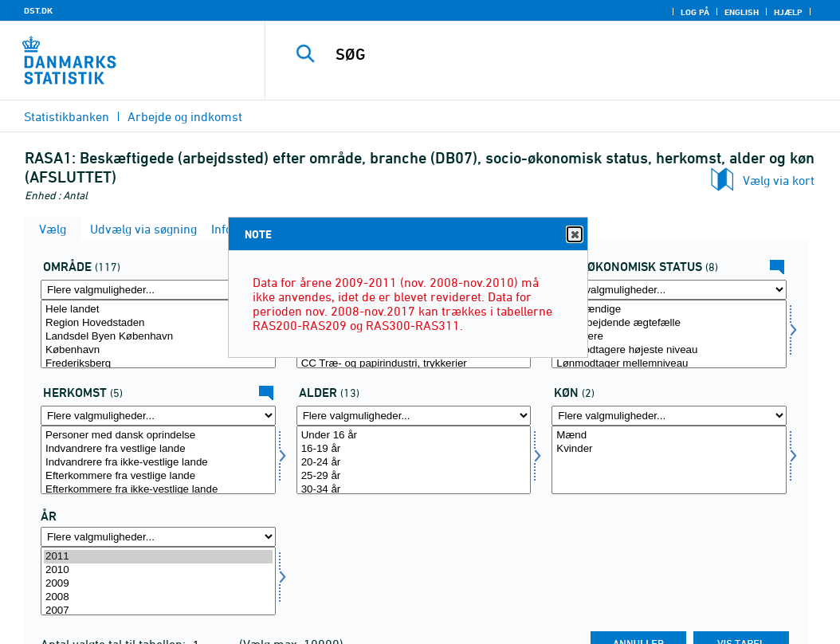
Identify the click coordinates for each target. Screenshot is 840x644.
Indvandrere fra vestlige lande (158, 449)
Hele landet (158, 310)
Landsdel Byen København (158, 337)
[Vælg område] (158, 334)
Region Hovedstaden (158, 323)
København (158, 350)
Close (574, 235)
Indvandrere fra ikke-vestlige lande (158, 463)
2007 (158, 611)
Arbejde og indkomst (185, 116)
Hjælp (788, 12)
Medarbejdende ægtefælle (669, 323)
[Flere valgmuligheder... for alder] (414, 416)
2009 (158, 584)
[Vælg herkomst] (158, 460)
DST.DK (38, 10)
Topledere (669, 337)
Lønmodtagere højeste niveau (669, 350)
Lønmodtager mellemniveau (669, 364)
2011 (158, 557)
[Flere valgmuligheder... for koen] (669, 416)
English (742, 12)
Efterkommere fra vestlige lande (158, 476)
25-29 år (414, 476)
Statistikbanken (67, 116)
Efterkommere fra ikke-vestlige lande (158, 490)
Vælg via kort (779, 180)
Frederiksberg (158, 364)
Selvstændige (669, 310)
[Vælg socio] (669, 334)
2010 (158, 570)
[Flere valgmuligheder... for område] (158, 290)
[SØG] (556, 54)
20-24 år (414, 463)
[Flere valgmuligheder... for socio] (669, 290)
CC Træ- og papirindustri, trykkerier (414, 364)
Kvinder (669, 449)
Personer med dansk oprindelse (158, 436)
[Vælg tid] (158, 581)
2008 (158, 597)
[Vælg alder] (414, 460)
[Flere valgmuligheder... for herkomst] (158, 416)
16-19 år (414, 449)
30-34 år (414, 490)
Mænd (669, 436)
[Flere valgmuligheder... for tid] (158, 537)
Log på (695, 12)
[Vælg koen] (669, 460)
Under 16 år (414, 436)
